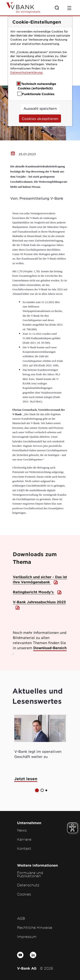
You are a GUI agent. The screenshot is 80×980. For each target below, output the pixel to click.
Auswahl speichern (40, 108)
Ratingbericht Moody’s (34, 592)
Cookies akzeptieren (40, 118)
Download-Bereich (50, 648)
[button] (37, 790)
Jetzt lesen (26, 779)
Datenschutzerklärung (26, 72)
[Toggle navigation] (69, 8)
